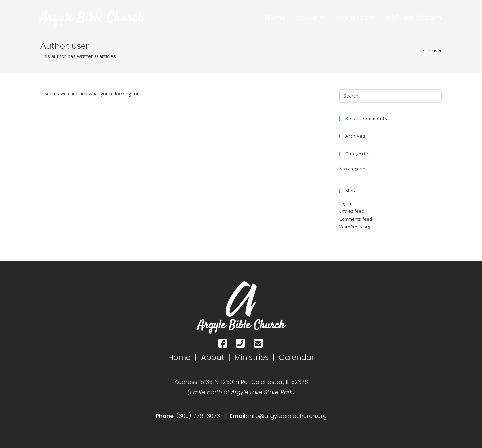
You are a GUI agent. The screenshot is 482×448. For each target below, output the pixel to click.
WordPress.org (355, 227)
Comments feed (356, 219)
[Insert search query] (391, 96)
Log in (345, 203)
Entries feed (352, 211)
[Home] (424, 50)
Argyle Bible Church (93, 18)
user (437, 50)
